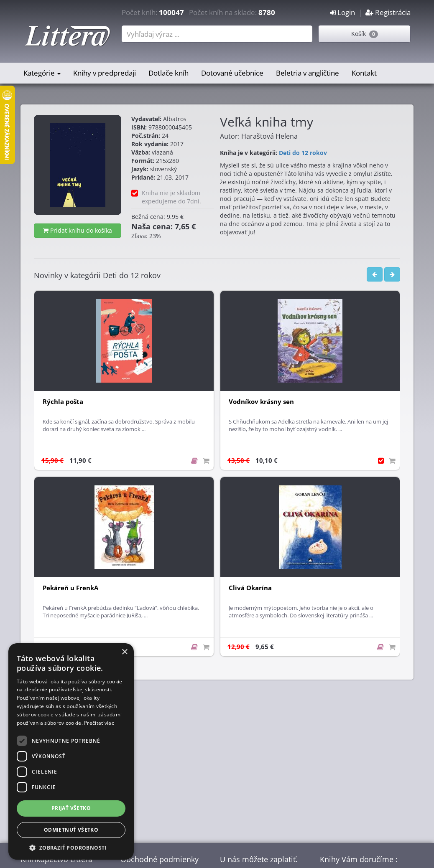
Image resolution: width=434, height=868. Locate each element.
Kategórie (42, 73)
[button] (71, 847)
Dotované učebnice (232, 73)
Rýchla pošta (63, 402)
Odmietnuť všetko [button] (71, 830)
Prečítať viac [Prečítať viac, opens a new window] (99, 723)
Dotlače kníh (168, 73)
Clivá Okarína (250, 588)
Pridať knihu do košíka (78, 230)
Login (342, 12)
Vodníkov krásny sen (261, 402)
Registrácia (388, 12)
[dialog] (71, 751)
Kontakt (364, 73)
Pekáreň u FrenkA (70, 588)
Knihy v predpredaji (105, 73)
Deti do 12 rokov (303, 153)
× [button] (124, 652)
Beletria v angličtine (308, 73)
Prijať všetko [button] (71, 808)
